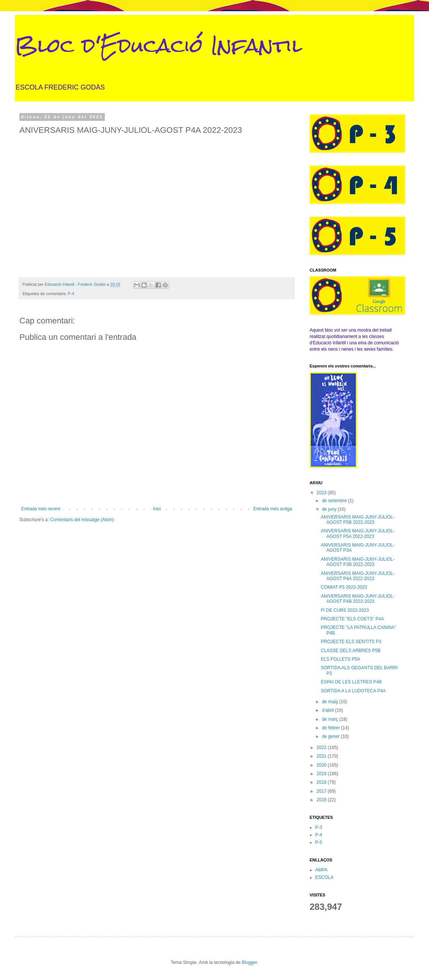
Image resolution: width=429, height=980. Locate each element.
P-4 (71, 294)
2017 (322, 791)
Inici (157, 509)
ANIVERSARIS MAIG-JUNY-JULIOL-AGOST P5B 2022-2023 (358, 520)
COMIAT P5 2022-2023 (344, 587)
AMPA (321, 870)
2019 (322, 774)
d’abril (328, 710)
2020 (322, 765)
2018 (322, 782)
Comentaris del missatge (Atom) (82, 520)
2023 (322, 493)
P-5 (319, 842)
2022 (322, 748)
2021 (322, 756)
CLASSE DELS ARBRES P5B (351, 651)
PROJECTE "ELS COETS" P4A (352, 619)
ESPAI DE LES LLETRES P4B (351, 682)
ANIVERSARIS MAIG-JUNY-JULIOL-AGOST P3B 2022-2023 (358, 562)
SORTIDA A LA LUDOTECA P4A (353, 691)
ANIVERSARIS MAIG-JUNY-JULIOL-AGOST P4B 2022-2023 (358, 599)
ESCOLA (324, 877)
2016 (322, 800)
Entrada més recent (41, 509)
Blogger (249, 962)
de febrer (331, 728)
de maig (331, 702)
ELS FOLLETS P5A (340, 659)
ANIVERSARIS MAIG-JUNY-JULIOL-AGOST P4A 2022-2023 (358, 576)
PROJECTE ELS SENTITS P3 (351, 642)
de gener (331, 736)
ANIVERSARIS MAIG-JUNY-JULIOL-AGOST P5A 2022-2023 (358, 533)
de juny (330, 509)
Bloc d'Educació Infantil (159, 45)
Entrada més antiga (273, 509)
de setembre (335, 501)
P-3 (319, 827)
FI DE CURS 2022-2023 (345, 610)
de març (331, 719)
